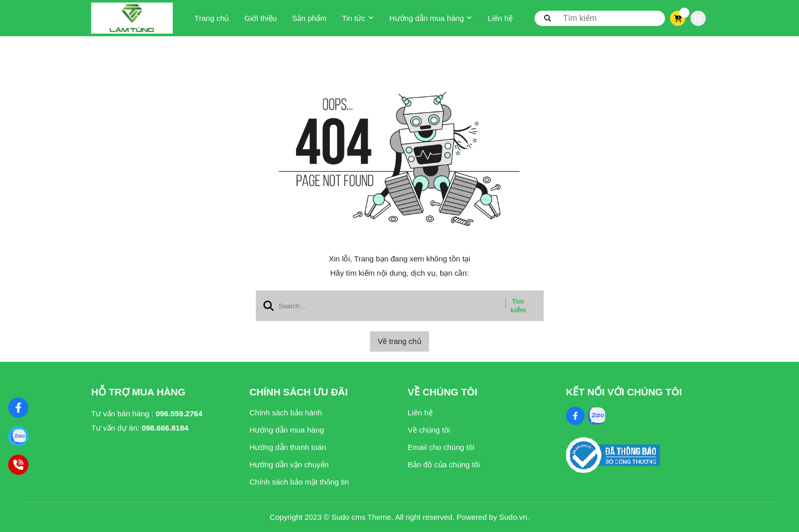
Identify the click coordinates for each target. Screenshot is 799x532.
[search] (600, 18)
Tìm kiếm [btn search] (518, 306)
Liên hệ (500, 18)
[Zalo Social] (597, 416)
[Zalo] (18, 436)
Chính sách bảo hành (286, 413)
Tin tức (358, 18)
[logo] (132, 18)
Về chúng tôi (429, 430)
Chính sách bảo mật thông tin (299, 482)
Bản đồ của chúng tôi (444, 464)
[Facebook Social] (575, 416)
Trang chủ (212, 18)
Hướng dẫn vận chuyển (289, 464)
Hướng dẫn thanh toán (288, 447)
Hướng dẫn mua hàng (431, 18)
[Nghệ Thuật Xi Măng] (18, 407)
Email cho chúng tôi (441, 447)
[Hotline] (18, 464)
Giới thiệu (260, 18)
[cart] (678, 18)
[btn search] (548, 18)
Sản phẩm (309, 18)
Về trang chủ (399, 341)
